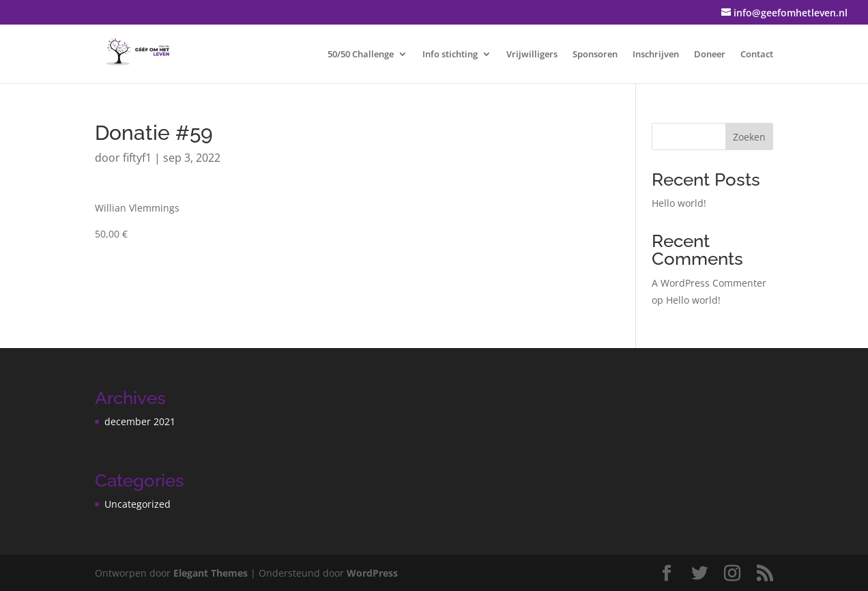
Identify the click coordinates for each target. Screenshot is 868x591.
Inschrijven (656, 55)
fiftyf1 (137, 158)
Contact (757, 55)
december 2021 (140, 421)
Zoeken (749, 137)
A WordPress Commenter (709, 283)
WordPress (372, 573)
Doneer (710, 55)
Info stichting (450, 55)
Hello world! (679, 203)
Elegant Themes (211, 573)
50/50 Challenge (361, 55)
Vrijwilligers (532, 55)
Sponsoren (595, 55)
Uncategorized (138, 504)
